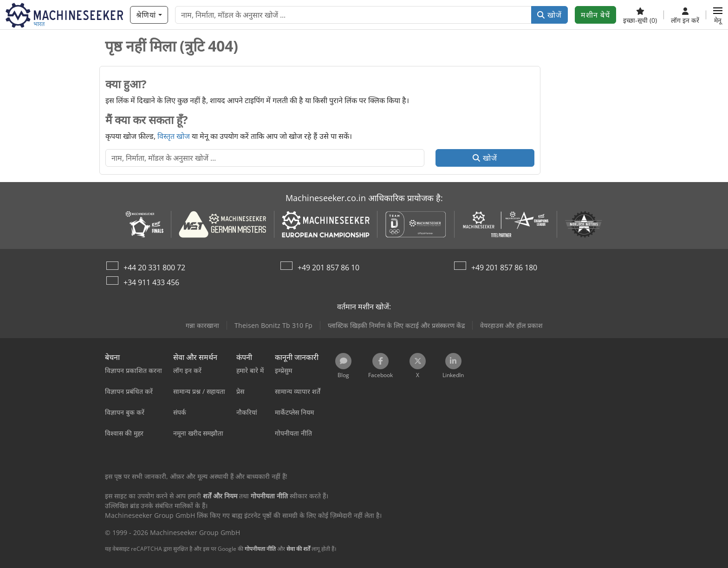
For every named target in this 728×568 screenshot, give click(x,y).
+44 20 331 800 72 (154, 268)
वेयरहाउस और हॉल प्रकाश (511, 325)
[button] (718, 15)
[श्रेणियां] (149, 15)
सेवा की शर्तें (298, 549)
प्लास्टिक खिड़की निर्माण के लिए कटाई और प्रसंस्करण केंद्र (396, 325)
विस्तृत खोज (174, 136)
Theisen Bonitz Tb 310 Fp (273, 325)
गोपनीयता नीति (260, 549)
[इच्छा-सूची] (640, 15)
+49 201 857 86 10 (328, 268)
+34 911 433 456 (151, 282)
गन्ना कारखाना (202, 325)
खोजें (549, 15)
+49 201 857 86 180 (504, 268)
